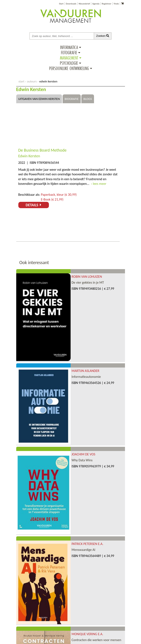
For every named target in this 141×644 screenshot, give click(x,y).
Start (61, 4)
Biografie (72, 99)
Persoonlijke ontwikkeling (69, 68)
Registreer (107, 4)
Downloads (71, 4)
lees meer (99, 184)
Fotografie (69, 53)
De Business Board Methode (42, 150)
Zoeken (103, 36)
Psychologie (69, 63)
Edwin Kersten (29, 156)
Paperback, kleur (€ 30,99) (59, 195)
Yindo (116, 4)
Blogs (88, 99)
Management (69, 58)
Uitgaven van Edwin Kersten (39, 99)
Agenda (96, 4)
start (21, 81)
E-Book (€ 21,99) (52, 199)
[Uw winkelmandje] (122, 4)
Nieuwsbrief (84, 4)
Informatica (69, 47)
